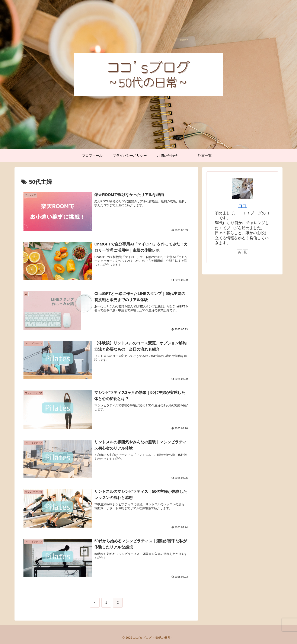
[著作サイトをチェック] (239, 252)
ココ (242, 206)
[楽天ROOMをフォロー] (245, 252)
